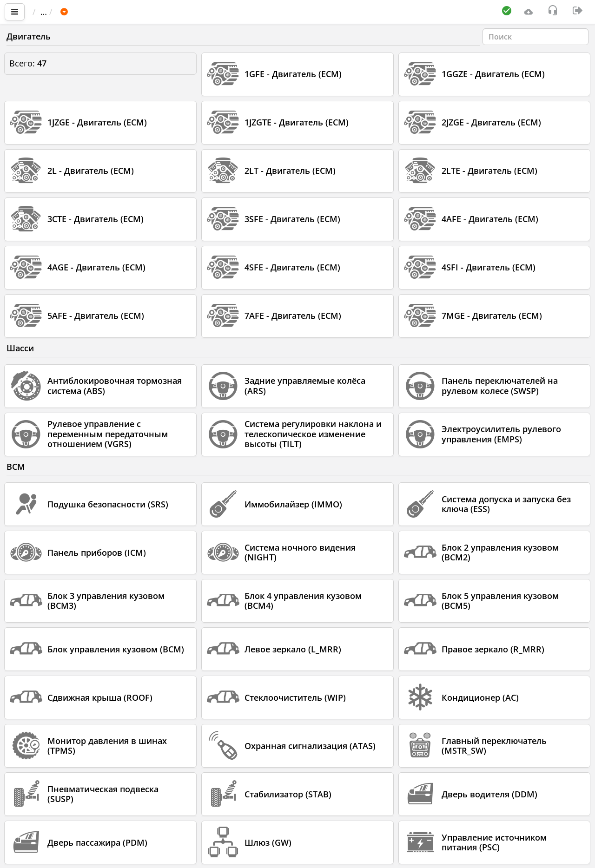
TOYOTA (167, 12)
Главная (53, 12)
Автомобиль (114, 12)
